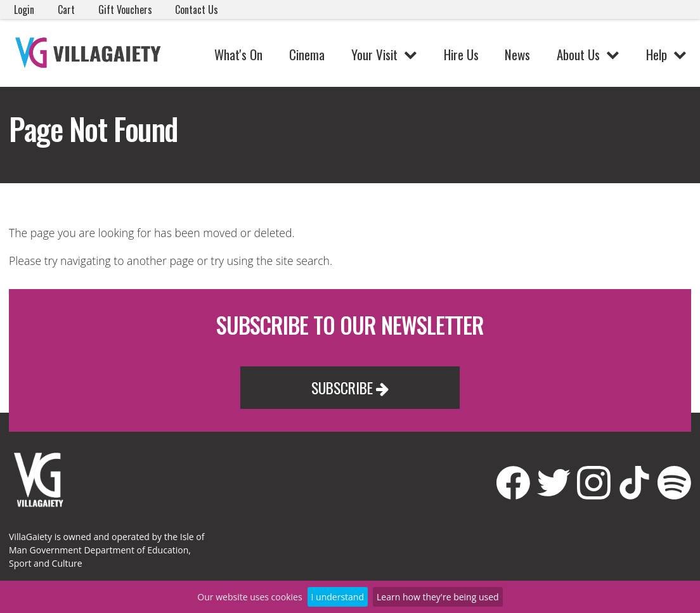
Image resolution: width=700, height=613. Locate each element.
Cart (66, 10)
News (517, 54)
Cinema (307, 54)
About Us (578, 54)
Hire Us (461, 54)
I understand (338, 597)
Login (24, 10)
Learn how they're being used (438, 597)
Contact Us (197, 10)
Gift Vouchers (125, 10)
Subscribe (350, 388)
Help (657, 54)
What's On (238, 54)
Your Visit (374, 54)
